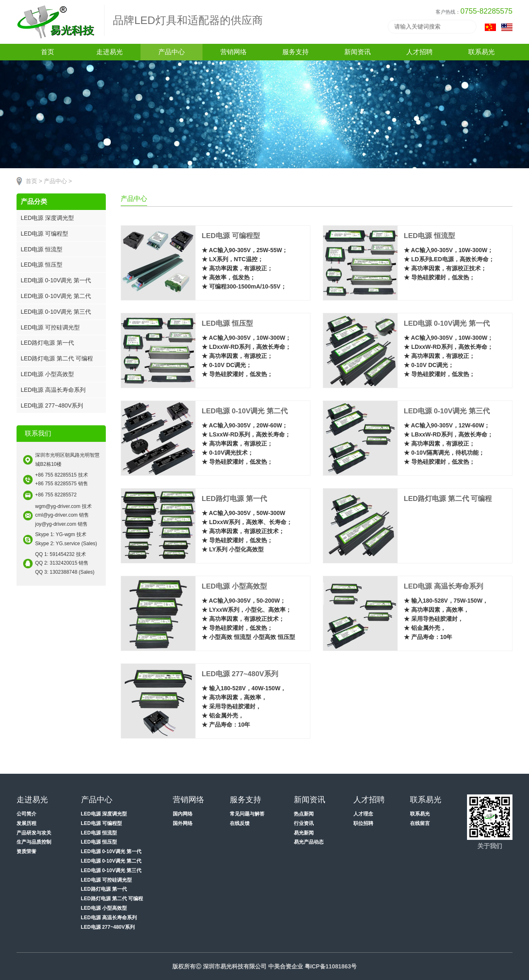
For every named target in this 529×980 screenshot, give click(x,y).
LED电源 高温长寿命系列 (53, 390)
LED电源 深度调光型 (47, 218)
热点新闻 (304, 814)
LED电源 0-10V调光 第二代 (56, 296)
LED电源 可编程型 (44, 234)
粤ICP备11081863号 (331, 966)
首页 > (34, 181)
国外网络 (183, 823)
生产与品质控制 (34, 842)
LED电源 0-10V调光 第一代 (56, 280)
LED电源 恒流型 (42, 249)
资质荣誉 (26, 851)
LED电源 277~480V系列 (52, 405)
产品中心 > (58, 181)
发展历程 (26, 823)
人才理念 (363, 814)
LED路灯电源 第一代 (47, 343)
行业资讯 (304, 823)
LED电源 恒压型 (42, 265)
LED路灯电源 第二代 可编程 (57, 358)
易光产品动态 (309, 842)
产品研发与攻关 (34, 833)
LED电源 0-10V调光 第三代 (56, 312)
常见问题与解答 (247, 814)
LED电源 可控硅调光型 (50, 327)
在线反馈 (240, 823)
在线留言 (420, 823)
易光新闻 (304, 833)
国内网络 (183, 814)
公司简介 (26, 814)
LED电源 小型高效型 (47, 374)
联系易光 (420, 814)
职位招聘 (363, 823)
